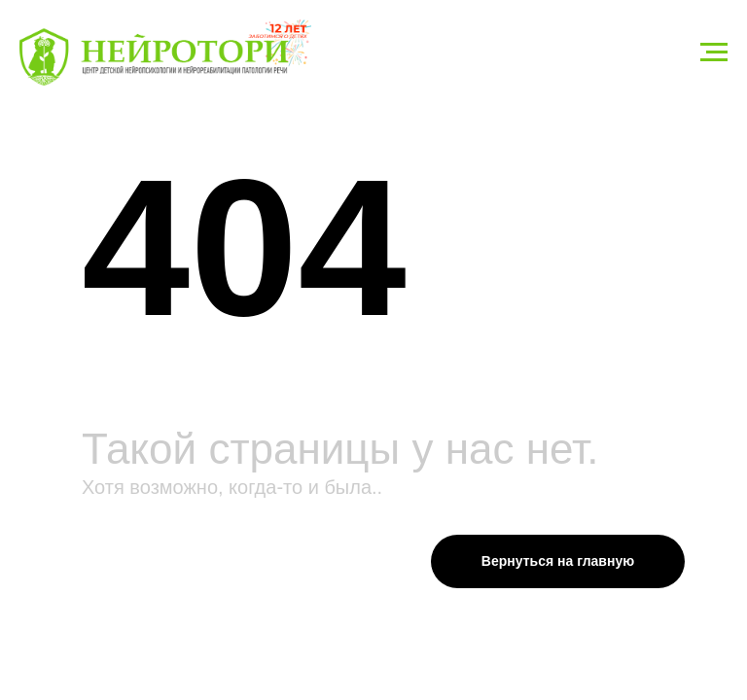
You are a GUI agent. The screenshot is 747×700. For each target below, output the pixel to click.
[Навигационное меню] (714, 52)
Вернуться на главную (558, 561)
